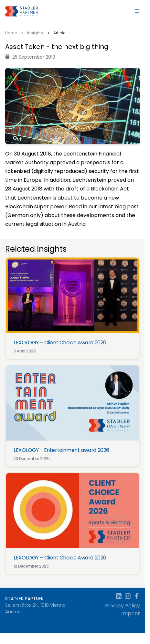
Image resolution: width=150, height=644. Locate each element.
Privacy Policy (123, 606)
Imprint (131, 613)
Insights (35, 33)
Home (11, 33)
